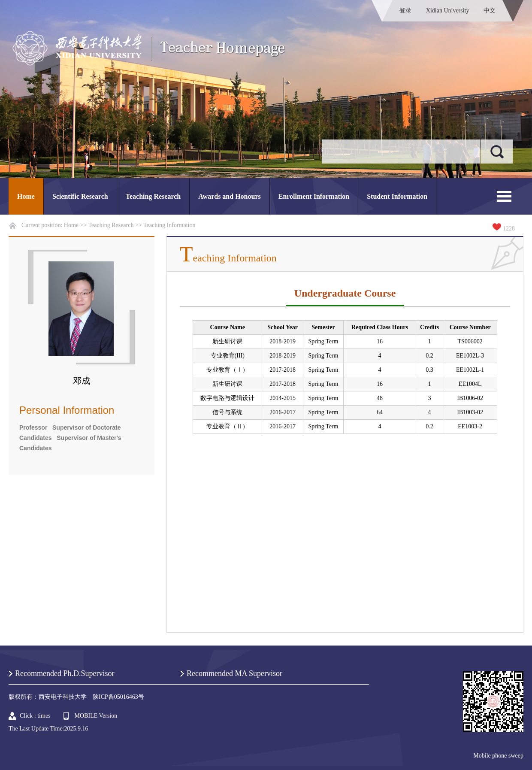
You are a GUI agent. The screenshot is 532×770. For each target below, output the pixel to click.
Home (26, 196)
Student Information (397, 196)
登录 (405, 11)
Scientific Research (80, 196)
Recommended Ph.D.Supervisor (65, 673)
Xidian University (448, 11)
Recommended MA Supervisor (234, 673)
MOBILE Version (96, 716)
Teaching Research (153, 196)
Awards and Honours (230, 196)
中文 (490, 11)
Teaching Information (169, 225)
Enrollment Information (314, 196)
